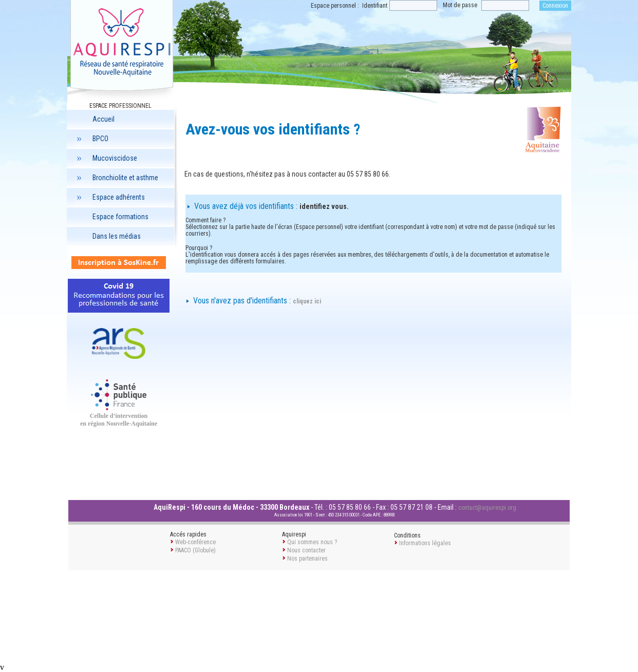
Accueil (104, 119)
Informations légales (425, 543)
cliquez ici (307, 301)
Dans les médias (117, 236)
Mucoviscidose (106, 158)
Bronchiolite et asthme (116, 178)
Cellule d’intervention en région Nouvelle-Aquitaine (119, 420)
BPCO (91, 139)
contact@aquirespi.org (487, 508)
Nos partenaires (307, 559)
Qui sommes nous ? (312, 542)
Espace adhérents (109, 197)
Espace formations (120, 217)
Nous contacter (306, 550)
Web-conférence (195, 542)
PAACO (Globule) (195, 550)
